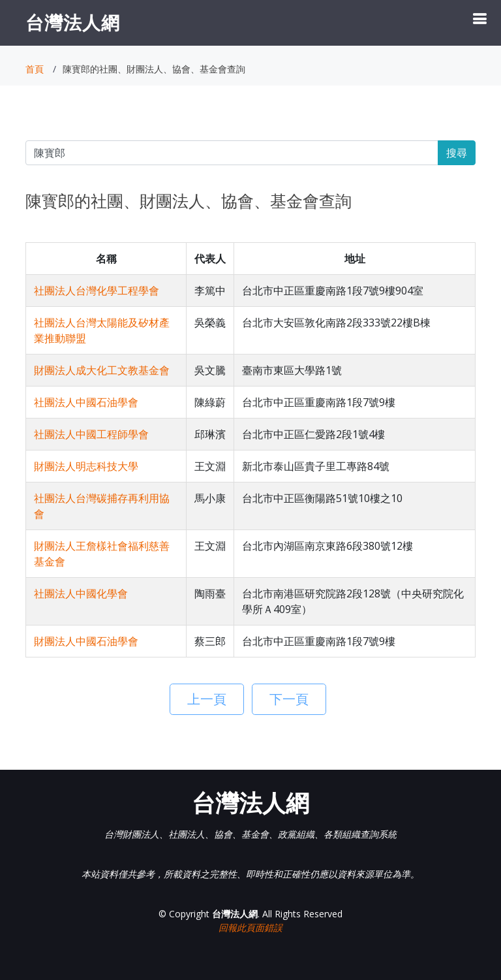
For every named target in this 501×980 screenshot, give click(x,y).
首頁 (35, 69)
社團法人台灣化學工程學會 (97, 291)
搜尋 (457, 153)
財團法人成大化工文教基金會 (102, 370)
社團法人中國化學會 (81, 593)
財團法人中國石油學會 (86, 641)
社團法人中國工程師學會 (91, 434)
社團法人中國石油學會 (86, 402)
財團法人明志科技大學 (86, 466)
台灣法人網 (73, 22)
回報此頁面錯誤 (250, 927)
